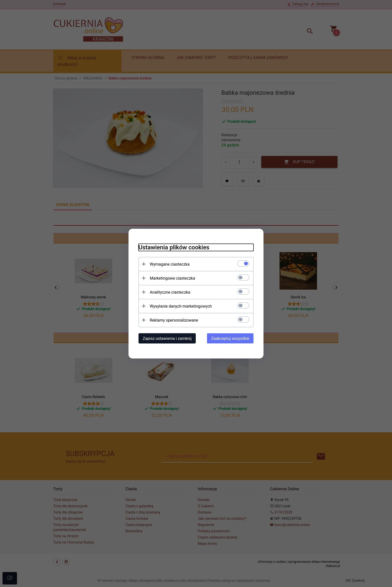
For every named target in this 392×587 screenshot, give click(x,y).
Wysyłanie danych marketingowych (181, 306)
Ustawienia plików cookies (174, 247)
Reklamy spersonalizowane (174, 320)
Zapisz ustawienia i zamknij (167, 338)
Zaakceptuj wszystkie (230, 338)
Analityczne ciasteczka (170, 292)
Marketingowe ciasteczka (172, 278)
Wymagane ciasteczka (170, 264)
